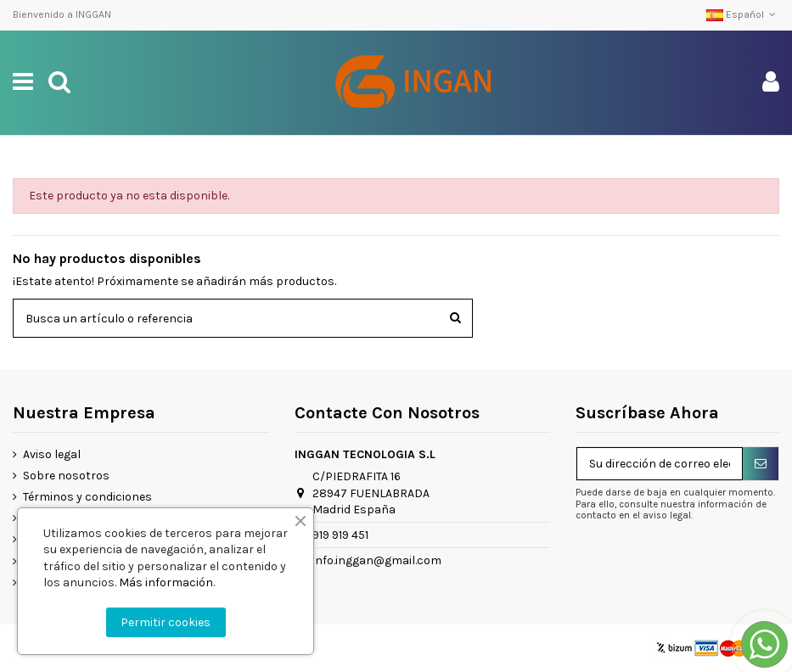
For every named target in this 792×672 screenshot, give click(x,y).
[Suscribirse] (761, 464)
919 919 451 (340, 535)
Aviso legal (52, 454)
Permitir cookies (166, 622)
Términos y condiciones (87, 497)
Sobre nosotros (66, 476)
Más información (166, 582)
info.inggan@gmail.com (377, 560)
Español (743, 14)
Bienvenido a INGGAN (62, 14)
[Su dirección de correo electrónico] (660, 464)
